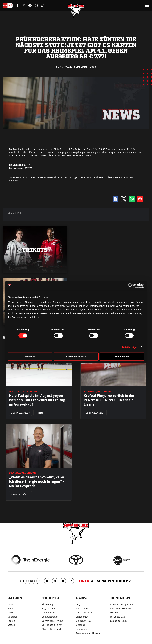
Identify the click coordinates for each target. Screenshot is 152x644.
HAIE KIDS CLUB (84, 613)
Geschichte (82, 625)
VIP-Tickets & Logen (52, 625)
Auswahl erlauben (76, 357)
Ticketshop (48, 604)
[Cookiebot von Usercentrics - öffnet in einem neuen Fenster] (131, 286)
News (10, 604)
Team (10, 613)
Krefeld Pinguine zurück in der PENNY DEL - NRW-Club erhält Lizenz (109, 400)
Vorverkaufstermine (52, 621)
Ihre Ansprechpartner (122, 604)
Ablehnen (30, 357)
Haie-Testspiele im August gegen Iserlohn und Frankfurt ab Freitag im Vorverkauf (37, 400)
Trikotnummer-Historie (88, 633)
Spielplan (13, 617)
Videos (11, 608)
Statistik (12, 625)
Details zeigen (130, 347)
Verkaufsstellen (50, 617)
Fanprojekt (82, 629)
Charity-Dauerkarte (52, 629)
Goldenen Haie (84, 621)
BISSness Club (118, 617)
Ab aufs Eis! (82, 608)
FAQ (78, 604)
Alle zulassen (122, 357)
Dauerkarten (49, 613)
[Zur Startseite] (76, 11)
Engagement (83, 617)
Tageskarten (48, 608)
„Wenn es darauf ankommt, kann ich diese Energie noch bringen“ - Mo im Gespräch (37, 481)
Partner (114, 613)
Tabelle (11, 621)
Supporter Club (118, 621)
